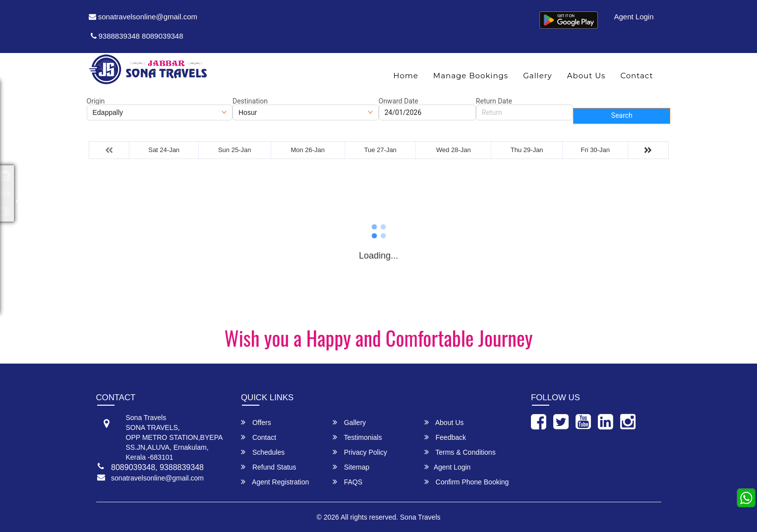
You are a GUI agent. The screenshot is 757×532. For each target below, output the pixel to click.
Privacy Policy (360, 452)
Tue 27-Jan (380, 150)
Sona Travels (420, 517)
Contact (637, 76)
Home (406, 76)
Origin (96, 101)
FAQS (348, 482)
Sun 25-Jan (235, 150)
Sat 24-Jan (164, 150)
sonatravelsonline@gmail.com (143, 17)
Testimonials (357, 437)
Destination (250, 101)
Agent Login (634, 17)
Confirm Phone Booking (467, 482)
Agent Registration (275, 482)
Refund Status (269, 467)
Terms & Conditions (460, 452)
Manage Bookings (471, 76)
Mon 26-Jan (308, 150)
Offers (256, 422)
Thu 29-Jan (527, 150)
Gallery (538, 76)
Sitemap (351, 467)
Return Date (494, 101)
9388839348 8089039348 (137, 36)
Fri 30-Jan (596, 150)
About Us (586, 76)
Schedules (263, 452)
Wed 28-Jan (454, 150)
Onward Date (399, 101)
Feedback (445, 437)
